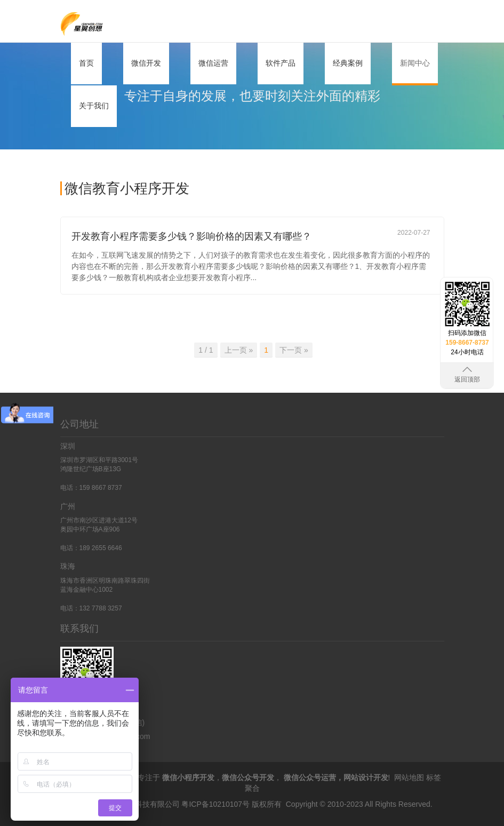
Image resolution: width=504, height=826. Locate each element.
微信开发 (146, 63)
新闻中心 (415, 63)
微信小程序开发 (188, 777)
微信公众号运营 (310, 777)
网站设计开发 (366, 777)
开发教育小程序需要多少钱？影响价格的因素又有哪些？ (191, 236)
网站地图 (409, 777)
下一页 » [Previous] (294, 350)
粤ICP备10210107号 (215, 804)
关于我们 (94, 106)
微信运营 (213, 63)
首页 (86, 63)
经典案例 (348, 63)
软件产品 (281, 63)
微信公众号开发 (248, 777)
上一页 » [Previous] (239, 350)
